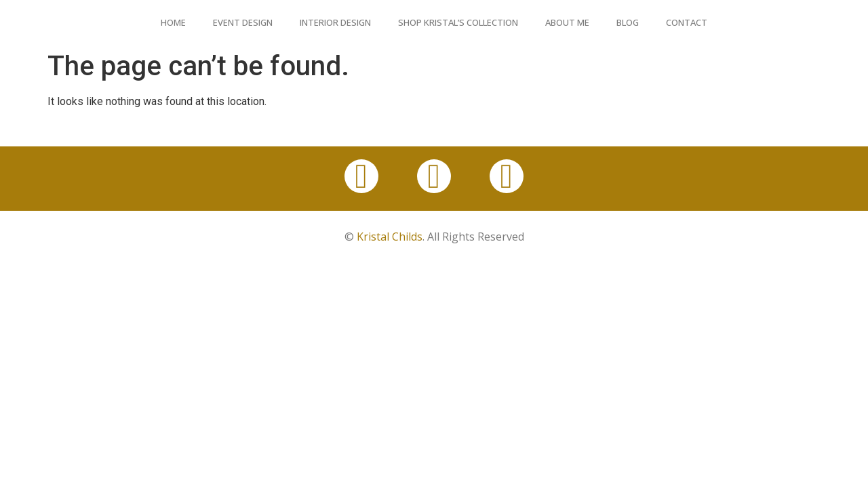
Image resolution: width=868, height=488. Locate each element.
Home (173, 22)
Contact (687, 22)
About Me (567, 22)
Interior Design (335, 22)
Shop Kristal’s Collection (458, 22)
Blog (628, 22)
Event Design (243, 22)
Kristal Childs (390, 237)
